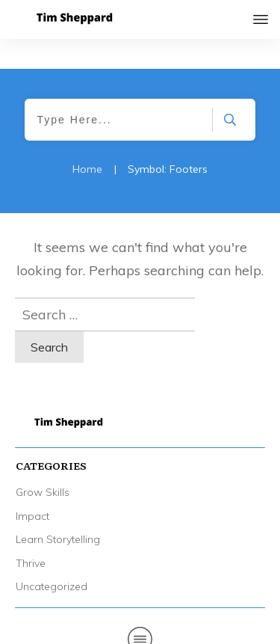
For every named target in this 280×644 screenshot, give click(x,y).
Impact (32, 486)
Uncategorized (52, 556)
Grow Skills (43, 462)
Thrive (31, 533)
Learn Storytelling (58, 509)
